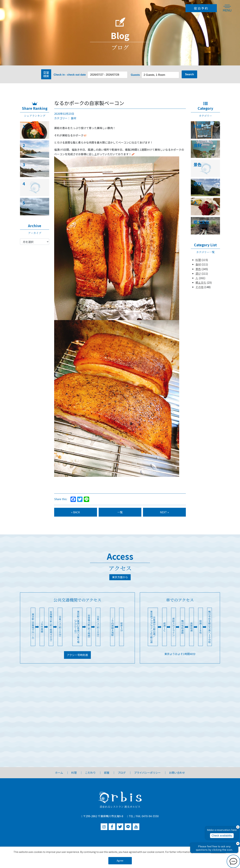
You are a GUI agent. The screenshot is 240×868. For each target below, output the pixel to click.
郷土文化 (201, 282)
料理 (198, 260)
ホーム (59, 773)
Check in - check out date (70, 75)
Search (189, 74)
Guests (135, 75)
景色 (198, 269)
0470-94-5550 (150, 816)
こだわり (90, 773)
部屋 (107, 773)
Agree (120, 861)
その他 (199, 287)
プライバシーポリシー (147, 773)
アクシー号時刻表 (77, 655)
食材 (73, 118)
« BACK (75, 512)
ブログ (122, 773)
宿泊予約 (201, 8)
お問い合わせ (177, 773)
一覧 (120, 512)
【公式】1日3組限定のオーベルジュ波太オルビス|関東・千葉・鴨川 (63, 8)
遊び (198, 273)
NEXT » (164, 512)
